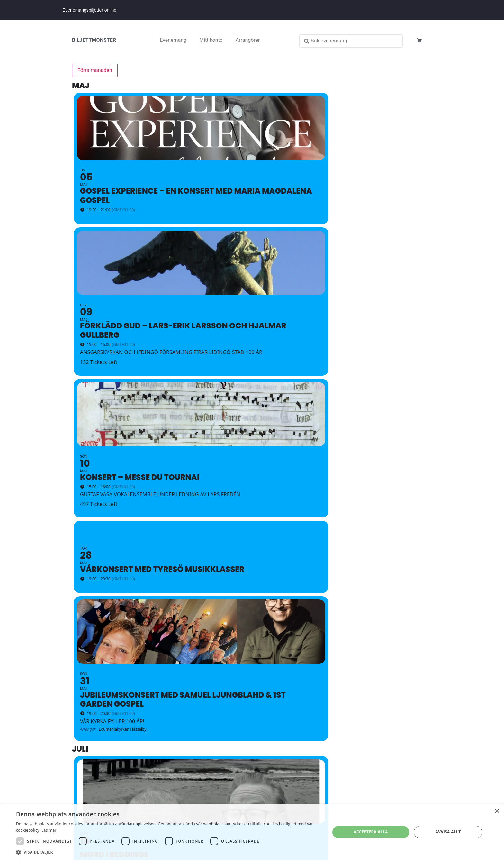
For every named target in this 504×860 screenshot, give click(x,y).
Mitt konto (211, 40)
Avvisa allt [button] (448, 832)
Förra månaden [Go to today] (95, 70)
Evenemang (173, 40)
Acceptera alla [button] (371, 832)
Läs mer (49, 830)
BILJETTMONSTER (94, 40)
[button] (168, 852)
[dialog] (252, 832)
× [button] (497, 811)
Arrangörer (248, 40)
